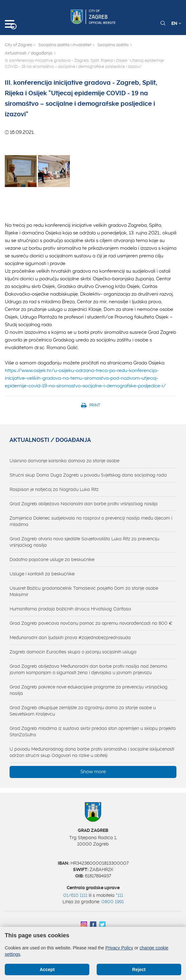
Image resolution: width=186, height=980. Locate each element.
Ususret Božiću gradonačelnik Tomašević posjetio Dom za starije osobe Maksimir (84, 591)
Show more (93, 772)
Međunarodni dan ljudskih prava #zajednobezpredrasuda (70, 638)
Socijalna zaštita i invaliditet (65, 45)
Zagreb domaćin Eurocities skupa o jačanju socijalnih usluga (73, 652)
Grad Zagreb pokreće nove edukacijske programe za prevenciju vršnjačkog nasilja (89, 690)
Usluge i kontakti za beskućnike (42, 574)
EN (176, 23)
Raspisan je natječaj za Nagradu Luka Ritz (54, 489)
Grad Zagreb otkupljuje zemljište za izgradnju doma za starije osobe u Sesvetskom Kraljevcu (83, 711)
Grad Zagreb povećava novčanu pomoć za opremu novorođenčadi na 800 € (91, 623)
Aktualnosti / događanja (29, 53)
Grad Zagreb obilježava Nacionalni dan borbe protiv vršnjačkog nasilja (84, 504)
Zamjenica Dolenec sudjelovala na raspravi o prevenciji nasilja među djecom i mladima (91, 521)
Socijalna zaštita (113, 45)
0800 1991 (113, 902)
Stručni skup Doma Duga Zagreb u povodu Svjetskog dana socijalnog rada (88, 475)
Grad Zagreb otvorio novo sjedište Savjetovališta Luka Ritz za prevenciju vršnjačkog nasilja (84, 542)
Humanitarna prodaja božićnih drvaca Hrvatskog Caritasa (70, 609)
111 (120, 895)
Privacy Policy (119, 948)
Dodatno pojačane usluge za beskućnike (52, 559)
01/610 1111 (75, 895)
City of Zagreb (19, 45)
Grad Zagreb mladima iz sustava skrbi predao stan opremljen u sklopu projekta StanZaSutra (93, 731)
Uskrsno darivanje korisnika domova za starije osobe (64, 461)
